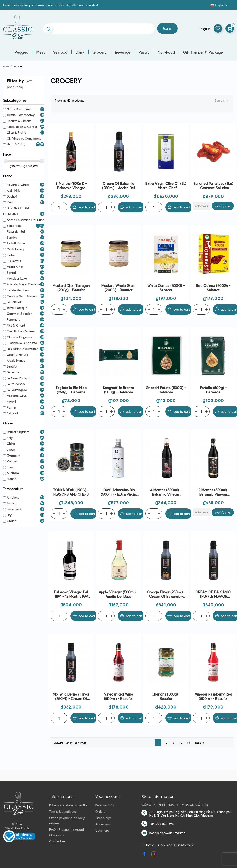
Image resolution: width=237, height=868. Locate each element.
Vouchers (102, 830)
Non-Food (166, 52)
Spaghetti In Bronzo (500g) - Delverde (118, 390)
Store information (158, 797)
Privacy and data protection (69, 805)
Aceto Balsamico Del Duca (25, 220)
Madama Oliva (17, 396)
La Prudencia (16, 384)
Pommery (14, 319)
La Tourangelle (17, 390)
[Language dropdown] (220, 5)
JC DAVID (14, 261)
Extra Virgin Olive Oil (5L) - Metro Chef (166, 186)
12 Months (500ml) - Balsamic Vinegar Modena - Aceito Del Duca (213, 492)
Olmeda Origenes (19, 337)
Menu (10, 202)
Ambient (13, 497)
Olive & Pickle (16, 132)
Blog (208, 6)
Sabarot (12, 413)
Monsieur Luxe (17, 278)
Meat (41, 52)
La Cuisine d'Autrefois (22, 349)
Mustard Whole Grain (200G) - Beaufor (118, 288)
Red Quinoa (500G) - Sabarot (213, 288)
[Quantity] (59, 207)
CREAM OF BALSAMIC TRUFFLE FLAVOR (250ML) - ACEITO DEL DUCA (213, 594)
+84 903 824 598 (161, 824)
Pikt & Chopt (16, 325)
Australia (13, 473)
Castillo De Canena (21, 331)
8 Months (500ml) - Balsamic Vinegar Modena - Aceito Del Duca (71, 186)
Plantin (11, 407)
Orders (100, 811)
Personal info (104, 805)
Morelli (11, 401)
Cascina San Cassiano (23, 296)
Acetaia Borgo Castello (23, 284)
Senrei (11, 273)
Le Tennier (14, 302)
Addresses (103, 824)
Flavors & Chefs (18, 185)
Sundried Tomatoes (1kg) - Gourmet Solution (213, 186)
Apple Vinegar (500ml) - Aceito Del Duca (118, 594)
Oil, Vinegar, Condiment (24, 138)
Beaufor (12, 366)
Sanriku (12, 237)
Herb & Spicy (16, 144)
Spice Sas (14, 226)
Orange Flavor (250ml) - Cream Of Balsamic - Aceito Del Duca (166, 594)
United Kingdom (18, 432)
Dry (9, 515)
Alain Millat (14, 190)
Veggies (21, 52)
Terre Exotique (17, 308)
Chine (11, 444)
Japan (11, 449)
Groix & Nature (17, 355)
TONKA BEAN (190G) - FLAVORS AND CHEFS (71, 492)
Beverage (123, 52)
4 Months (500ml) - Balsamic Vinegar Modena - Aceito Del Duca (166, 492)
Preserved (14, 509)
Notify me (223, 206)
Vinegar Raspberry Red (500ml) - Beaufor (213, 696)
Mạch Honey (16, 249)
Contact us (57, 841)
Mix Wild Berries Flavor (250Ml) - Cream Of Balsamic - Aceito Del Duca (71, 696)
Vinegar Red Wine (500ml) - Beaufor (118, 696)
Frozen (12, 503)
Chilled (12, 521)
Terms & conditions (63, 811)
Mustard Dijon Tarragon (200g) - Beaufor (71, 288)
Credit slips (103, 818)
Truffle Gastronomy (21, 115)
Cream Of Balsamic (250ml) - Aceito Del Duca (118, 186)
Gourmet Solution (19, 314)
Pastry (144, 52)
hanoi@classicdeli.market (167, 833)
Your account (108, 797)
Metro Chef (15, 267)
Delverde (13, 372)
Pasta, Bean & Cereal (22, 127)
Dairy (80, 52)
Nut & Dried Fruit (19, 109)
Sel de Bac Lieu (18, 290)
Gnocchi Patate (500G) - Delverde (166, 390)
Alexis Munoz (16, 360)
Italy (10, 438)
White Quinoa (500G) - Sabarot (166, 288)
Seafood (60, 52)
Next (200, 743)
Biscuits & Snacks (19, 121)
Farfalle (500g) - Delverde (213, 390)
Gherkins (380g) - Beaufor (166, 696)
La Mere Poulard (18, 378)
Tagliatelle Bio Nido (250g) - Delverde (71, 390)
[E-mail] (202, 206)
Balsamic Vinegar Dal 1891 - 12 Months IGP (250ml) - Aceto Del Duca (71, 594)
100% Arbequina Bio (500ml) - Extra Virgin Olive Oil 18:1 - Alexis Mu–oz (118, 492)
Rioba (11, 255)
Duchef (12, 196)
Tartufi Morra (16, 243)
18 (189, 743)
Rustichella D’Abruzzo (22, 343)
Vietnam (13, 461)
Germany (13, 455)
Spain (10, 467)
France (12, 479)
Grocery (100, 52)
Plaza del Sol (16, 231)
